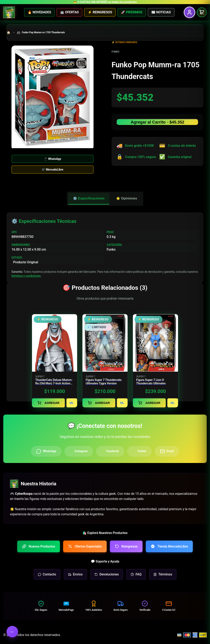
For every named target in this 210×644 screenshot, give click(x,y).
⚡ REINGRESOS (100, 12)
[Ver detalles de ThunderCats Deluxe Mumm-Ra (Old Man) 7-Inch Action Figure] (55, 361)
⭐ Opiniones (127, 198)
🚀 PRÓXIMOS (132, 12)
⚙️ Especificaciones (89, 198)
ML (72, 403)
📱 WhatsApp (52, 159)
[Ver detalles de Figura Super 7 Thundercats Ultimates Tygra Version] (105, 361)
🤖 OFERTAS (69, 12)
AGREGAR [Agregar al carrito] (48, 403)
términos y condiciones (26, 276)
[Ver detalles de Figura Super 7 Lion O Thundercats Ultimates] (155, 361)
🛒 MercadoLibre (52, 170)
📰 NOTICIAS (161, 12)
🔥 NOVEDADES (39, 12)
